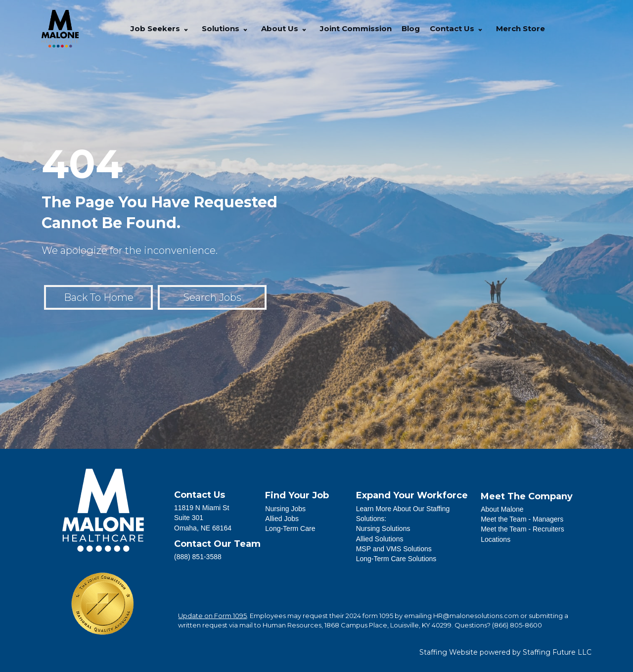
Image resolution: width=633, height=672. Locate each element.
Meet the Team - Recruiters (522, 529)
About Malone (502, 509)
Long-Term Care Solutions (396, 559)
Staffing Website (449, 652)
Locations (496, 539)
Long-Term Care (290, 528)
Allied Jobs (282, 519)
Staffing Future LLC (557, 652)
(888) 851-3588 (198, 557)
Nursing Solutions (383, 528)
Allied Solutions (380, 539)
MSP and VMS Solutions (394, 549)
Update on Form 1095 (212, 616)
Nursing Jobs (285, 509)
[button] (186, 29)
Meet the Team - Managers (522, 519)
